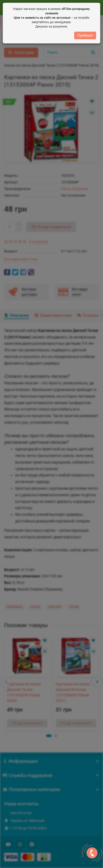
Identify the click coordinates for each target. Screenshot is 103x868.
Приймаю (85, 36)
